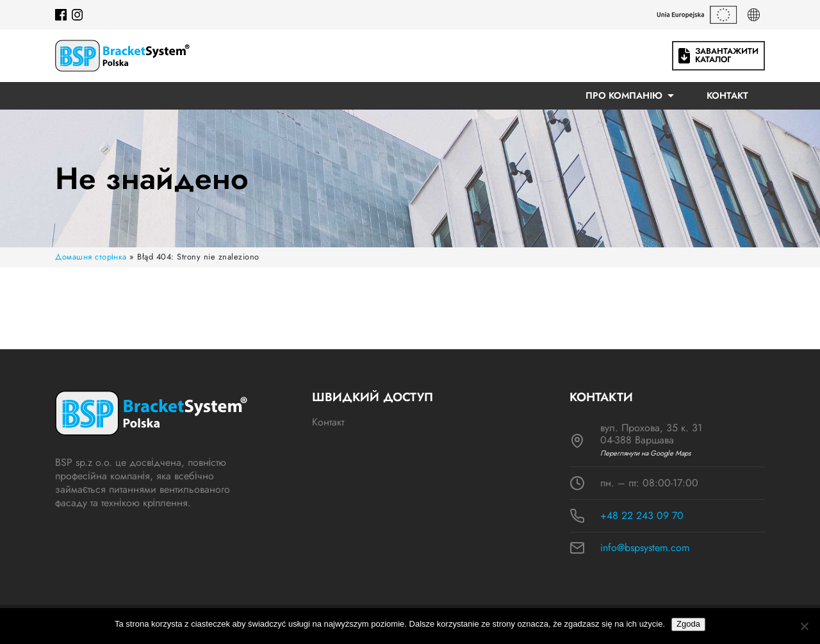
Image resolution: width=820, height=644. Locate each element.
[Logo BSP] (122, 56)
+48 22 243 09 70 (642, 516)
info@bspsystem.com (645, 548)
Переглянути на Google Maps (646, 453)
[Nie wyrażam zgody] (804, 626)
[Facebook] (61, 15)
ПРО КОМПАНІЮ (624, 95)
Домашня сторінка (91, 257)
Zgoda (688, 624)
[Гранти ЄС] (697, 15)
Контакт (727, 95)
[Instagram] (78, 15)
